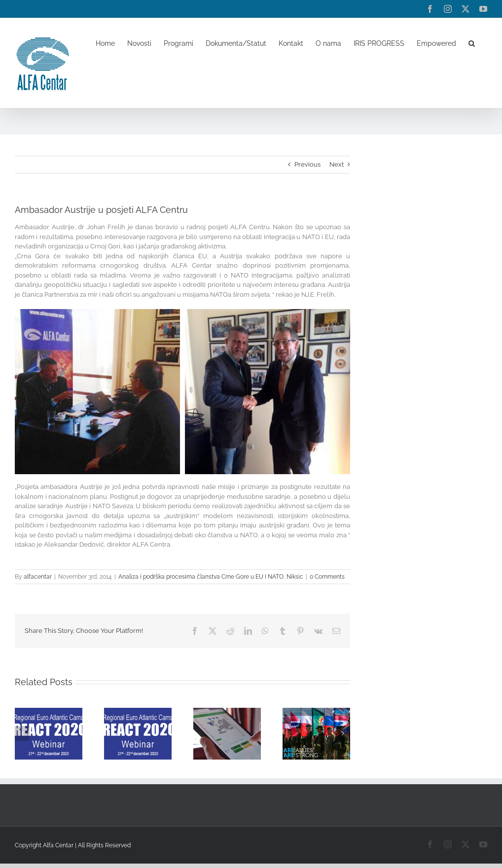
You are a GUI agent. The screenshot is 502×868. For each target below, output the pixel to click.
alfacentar (38, 577)
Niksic (295, 577)
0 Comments (327, 577)
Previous (307, 164)
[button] (472, 43)
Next (337, 164)
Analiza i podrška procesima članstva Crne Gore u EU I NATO (201, 577)
